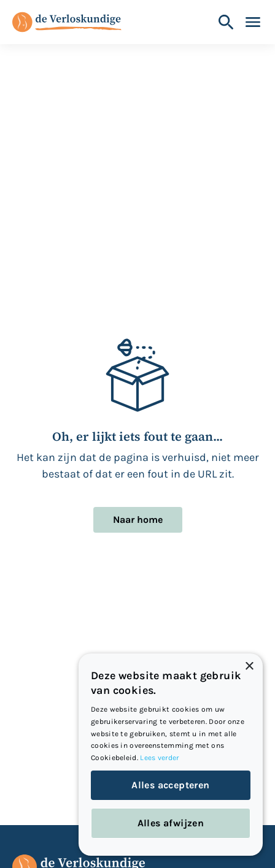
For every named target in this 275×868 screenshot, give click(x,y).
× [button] (249, 667)
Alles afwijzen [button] (171, 823)
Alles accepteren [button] (170, 785)
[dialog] (171, 755)
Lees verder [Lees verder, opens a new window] (159, 758)
